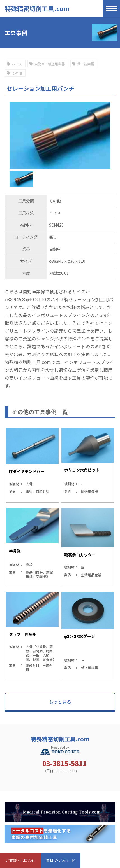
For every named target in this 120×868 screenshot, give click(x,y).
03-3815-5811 (64, 763)
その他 (17, 73)
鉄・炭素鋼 (86, 64)
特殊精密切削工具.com (37, 8)
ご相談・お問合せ (20, 861)
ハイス (17, 64)
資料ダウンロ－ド (61, 861)
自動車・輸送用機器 (50, 64)
